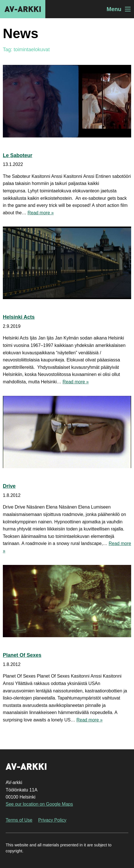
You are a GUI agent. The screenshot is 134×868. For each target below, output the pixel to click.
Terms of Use (19, 820)
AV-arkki (23, 9)
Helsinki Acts (19, 317)
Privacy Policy (52, 820)
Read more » (41, 213)
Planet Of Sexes (22, 655)
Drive (9, 486)
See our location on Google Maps (39, 804)
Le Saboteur (18, 155)
